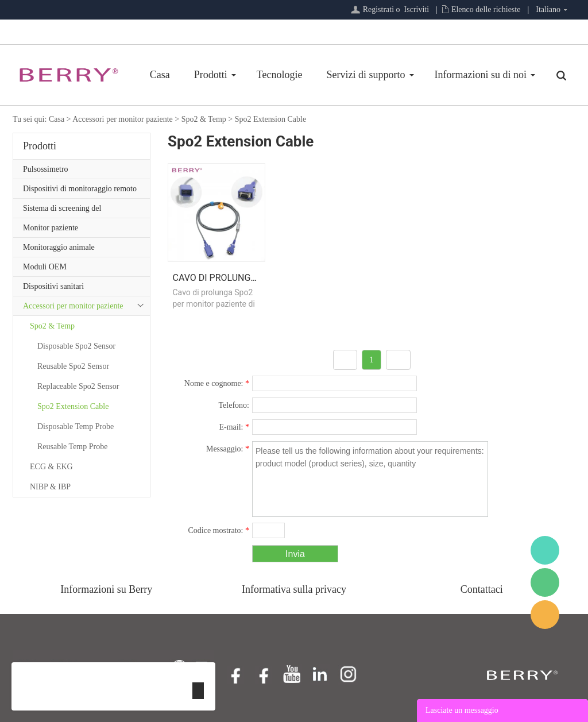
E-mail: (235, 427)
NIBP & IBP (50, 487)
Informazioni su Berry (106, 589)
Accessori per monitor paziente (123, 119)
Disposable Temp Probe (76, 426)
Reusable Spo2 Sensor (73, 366)
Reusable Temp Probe (72, 447)
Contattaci (482, 589)
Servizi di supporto (366, 75)
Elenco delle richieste (486, 9)
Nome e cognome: (217, 383)
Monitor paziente (51, 228)
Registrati (378, 9)
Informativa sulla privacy (294, 589)
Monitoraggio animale (59, 247)
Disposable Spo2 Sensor (76, 346)
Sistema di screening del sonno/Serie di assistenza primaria (78, 211)
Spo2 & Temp (204, 119)
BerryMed (545, 550)
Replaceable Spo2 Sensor (78, 386)
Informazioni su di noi (481, 75)
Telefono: (234, 405)
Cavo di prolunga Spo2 (227, 278)
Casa (160, 75)
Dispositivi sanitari (53, 286)
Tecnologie (280, 75)
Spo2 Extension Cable (270, 119)
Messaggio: (228, 449)
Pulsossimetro (46, 169)
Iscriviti (417, 9)
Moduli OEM (45, 267)
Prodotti (211, 75)
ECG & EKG (51, 467)
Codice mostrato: (218, 530)
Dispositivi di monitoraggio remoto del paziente (80, 191)
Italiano (548, 9)
